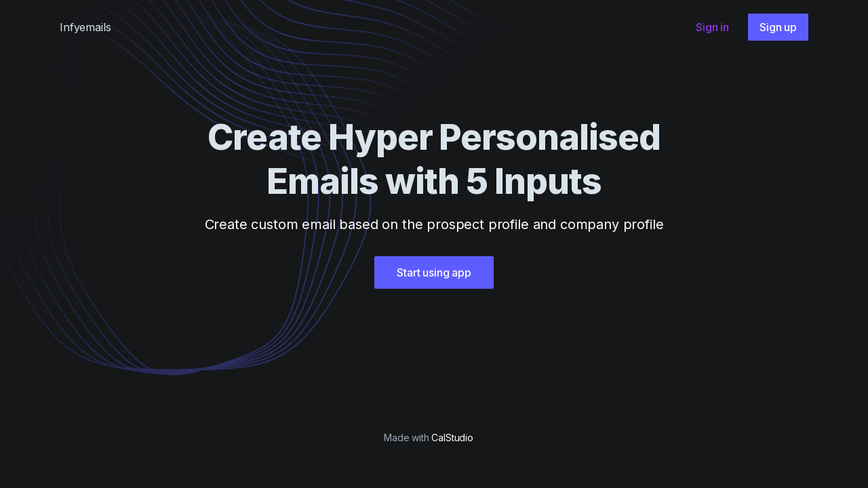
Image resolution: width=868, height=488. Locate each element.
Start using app (434, 272)
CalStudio (452, 438)
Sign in (712, 27)
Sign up (778, 27)
